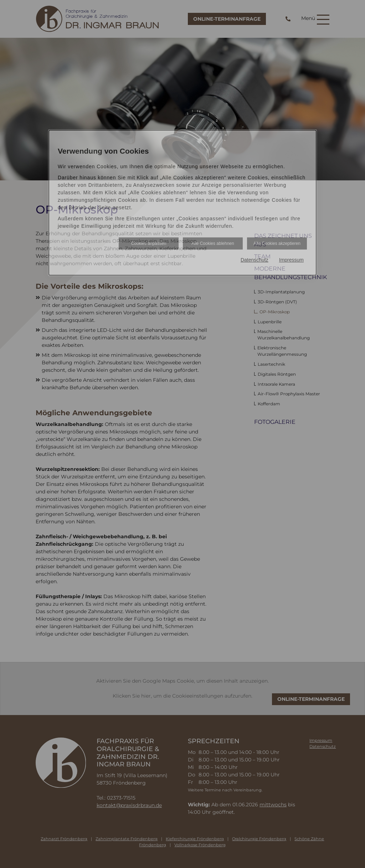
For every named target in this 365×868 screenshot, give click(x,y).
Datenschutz (255, 260)
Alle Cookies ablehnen (213, 243)
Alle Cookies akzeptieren (277, 243)
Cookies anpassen (149, 243)
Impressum (291, 260)
